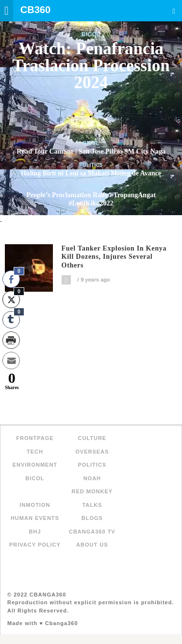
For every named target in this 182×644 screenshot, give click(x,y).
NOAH (92, 478)
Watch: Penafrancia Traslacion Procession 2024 (91, 66)
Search (174, 11)
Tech (35, 452)
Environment (35, 465)
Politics (91, 165)
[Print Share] (11, 340)
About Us (92, 545)
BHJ (35, 532)
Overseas (92, 452)
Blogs (92, 518)
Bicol (91, 34)
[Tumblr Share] (11, 320)
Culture (92, 438)
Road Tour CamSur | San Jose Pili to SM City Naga (91, 151)
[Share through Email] (11, 361)
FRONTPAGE (35, 438)
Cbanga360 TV (92, 532)
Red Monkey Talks (92, 498)
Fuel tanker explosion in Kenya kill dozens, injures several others (114, 257)
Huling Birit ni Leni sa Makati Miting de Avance (91, 173)
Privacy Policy (35, 545)
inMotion (35, 505)
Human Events (35, 518)
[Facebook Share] (11, 279)
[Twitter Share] (11, 299)
